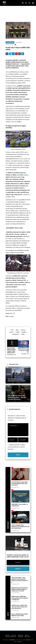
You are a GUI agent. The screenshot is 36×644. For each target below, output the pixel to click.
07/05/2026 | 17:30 (15, 601)
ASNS (12, 330)
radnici (11, 332)
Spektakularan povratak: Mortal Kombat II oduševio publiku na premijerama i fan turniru (20, 589)
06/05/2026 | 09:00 (15, 508)
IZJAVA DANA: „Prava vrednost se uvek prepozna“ (20, 505)
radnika (26, 175)
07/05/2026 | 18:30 (15, 584)
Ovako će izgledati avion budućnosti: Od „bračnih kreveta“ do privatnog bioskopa (20, 527)
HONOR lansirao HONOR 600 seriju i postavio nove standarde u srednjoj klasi (20, 598)
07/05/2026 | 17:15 (15, 610)
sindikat (24, 332)
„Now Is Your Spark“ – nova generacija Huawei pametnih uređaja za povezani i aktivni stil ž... (20, 580)
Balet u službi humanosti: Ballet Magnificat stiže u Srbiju (20, 615)
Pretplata (14, 635)
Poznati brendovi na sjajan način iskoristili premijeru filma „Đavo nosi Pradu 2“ (20, 483)
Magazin (7, 635)
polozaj (23, 330)
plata (17, 330)
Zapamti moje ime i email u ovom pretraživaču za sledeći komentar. (16, 447)
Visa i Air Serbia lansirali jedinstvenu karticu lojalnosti (17, 380)
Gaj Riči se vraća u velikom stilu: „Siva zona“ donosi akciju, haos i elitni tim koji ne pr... (19, 607)
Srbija (23, 334)
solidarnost (16, 334)
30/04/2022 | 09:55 (10, 45)
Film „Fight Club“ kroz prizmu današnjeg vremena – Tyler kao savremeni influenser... (17, 397)
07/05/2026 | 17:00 (15, 617)
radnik (18, 332)
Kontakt (27, 635)
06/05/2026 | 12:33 (15, 530)
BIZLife (20, 42)
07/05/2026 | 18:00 (15, 593)
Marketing (21, 635)
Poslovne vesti (10, 42)
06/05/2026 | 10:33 (15, 487)
